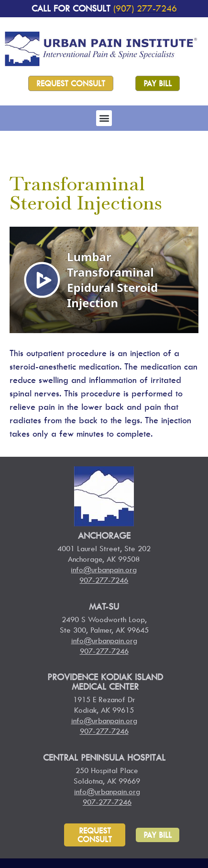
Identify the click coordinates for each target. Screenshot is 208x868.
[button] (104, 118)
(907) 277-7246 (145, 8)
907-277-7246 (104, 580)
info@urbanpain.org (104, 569)
